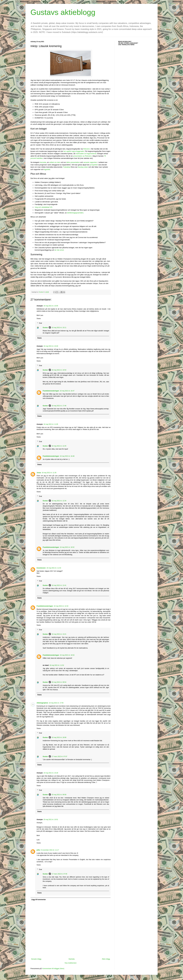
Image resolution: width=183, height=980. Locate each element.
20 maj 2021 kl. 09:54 (59, 682)
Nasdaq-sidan (83, 167)
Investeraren (41, 568)
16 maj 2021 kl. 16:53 (67, 655)
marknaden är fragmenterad (86, 154)
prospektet (94, 165)
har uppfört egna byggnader (74, 151)
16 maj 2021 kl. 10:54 (59, 370)
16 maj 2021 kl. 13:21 (59, 634)
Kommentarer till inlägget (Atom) (53, 969)
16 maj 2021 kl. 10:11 (59, 328)
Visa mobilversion (71, 963)
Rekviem (87, 149)
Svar (40, 323)
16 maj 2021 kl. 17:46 (59, 406)
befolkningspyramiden (75, 213)
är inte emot (59, 250)
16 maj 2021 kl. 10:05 (51, 306)
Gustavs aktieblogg (63, 12)
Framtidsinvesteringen (51, 391)
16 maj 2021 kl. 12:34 (59, 501)
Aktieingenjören (42, 703)
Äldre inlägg (106, 959)
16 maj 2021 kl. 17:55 (56, 703)
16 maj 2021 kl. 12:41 (59, 585)
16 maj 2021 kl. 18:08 (59, 737)
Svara (39, 319)
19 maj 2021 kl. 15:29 (51, 773)
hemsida (43, 162)
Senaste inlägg (36, 959)
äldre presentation (73, 162)
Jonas (39, 473)
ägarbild (47, 169)
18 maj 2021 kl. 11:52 (57, 665)
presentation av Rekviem (82, 156)
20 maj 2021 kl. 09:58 (59, 795)
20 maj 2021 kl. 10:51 (51, 820)
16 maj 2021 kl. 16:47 (67, 391)
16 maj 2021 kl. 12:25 (59, 446)
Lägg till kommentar (39, 900)
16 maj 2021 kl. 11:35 (49, 473)
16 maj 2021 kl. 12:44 (61, 606)
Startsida (71, 959)
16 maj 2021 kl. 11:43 (54, 568)
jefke (38, 850)
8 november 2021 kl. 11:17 (50, 850)
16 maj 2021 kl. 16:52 (67, 547)
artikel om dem (55, 162)
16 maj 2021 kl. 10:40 (51, 346)
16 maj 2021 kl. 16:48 (67, 456)
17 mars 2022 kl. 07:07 (59, 757)
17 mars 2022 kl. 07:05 (59, 874)
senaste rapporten (90, 162)
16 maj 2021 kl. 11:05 (51, 424)
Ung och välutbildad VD (43, 207)
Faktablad (67, 167)
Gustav (45, 328)
